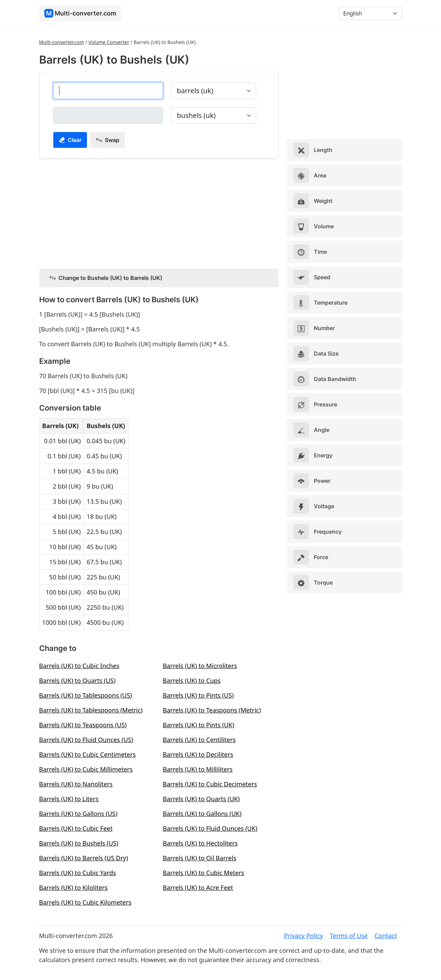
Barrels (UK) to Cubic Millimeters (86, 769)
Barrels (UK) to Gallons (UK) (202, 814)
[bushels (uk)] (108, 116)
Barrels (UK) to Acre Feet (198, 888)
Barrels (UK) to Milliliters (198, 769)
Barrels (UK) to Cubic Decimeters (210, 784)
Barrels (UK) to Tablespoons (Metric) (91, 710)
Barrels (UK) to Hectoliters (200, 843)
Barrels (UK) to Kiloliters (74, 888)
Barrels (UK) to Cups (192, 680)
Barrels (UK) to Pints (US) (199, 695)
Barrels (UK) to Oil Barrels (200, 858)
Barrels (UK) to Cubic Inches (79, 666)
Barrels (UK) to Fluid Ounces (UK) (210, 828)
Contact (385, 936)
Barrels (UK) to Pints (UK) (199, 725)
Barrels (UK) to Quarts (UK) (201, 799)
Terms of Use (349, 936)
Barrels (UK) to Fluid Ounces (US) (86, 740)
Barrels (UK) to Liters (69, 799)
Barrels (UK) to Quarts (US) (78, 680)
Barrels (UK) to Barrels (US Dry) (84, 858)
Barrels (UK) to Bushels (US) (79, 843)
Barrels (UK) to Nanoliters (76, 784)
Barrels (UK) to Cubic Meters (204, 873)
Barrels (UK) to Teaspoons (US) (83, 725)
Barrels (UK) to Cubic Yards (78, 873)
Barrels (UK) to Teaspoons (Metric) (212, 710)
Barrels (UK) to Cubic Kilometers (85, 902)
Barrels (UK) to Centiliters (199, 740)
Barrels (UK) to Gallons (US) (78, 814)
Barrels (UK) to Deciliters (198, 754)
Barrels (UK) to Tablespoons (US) (86, 695)
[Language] (371, 13)
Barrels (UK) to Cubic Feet (76, 828)
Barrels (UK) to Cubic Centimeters (87, 754)
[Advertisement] (159, 212)
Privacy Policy (304, 936)
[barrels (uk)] (108, 91)
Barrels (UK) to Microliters (200, 666)
